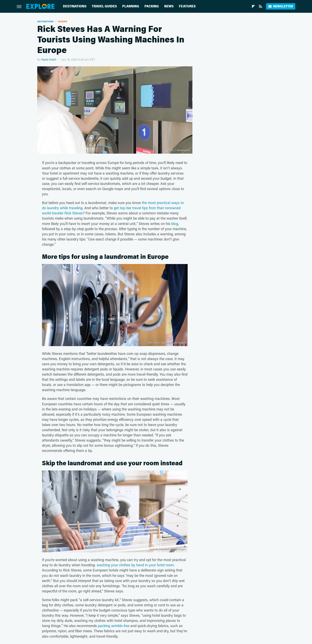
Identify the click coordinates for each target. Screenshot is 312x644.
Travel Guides (104, 6)
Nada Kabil (49, 59)
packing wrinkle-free (114, 626)
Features (187, 6)
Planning (131, 6)
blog (175, 224)
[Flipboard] (253, 6)
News (169, 6)
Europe (63, 21)
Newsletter (281, 6)
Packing (152, 6)
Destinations (75, 6)
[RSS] (260, 6)
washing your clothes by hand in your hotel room (135, 565)
